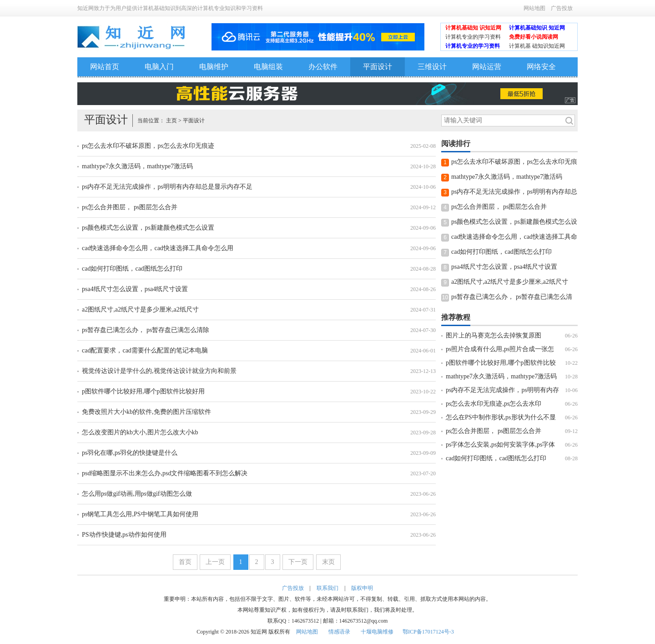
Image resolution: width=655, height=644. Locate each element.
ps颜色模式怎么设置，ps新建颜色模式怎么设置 (148, 228)
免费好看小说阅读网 (534, 37)
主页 (171, 121)
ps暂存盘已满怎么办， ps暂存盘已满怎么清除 (146, 330)
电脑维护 (214, 67)
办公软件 (323, 67)
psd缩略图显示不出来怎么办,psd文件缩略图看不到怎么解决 (165, 473)
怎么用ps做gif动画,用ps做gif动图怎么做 (137, 494)
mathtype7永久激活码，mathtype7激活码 (137, 166)
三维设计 (432, 67)
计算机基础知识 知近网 (537, 28)
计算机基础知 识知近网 (473, 28)
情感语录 (339, 632)
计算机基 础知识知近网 (537, 46)
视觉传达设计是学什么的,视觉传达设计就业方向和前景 (159, 371)
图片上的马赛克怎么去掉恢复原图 (494, 335)
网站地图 (534, 8)
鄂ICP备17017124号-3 (428, 632)
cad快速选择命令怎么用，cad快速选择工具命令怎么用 (158, 248)
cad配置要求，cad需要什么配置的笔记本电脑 (145, 350)
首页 (185, 562)
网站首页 (105, 67)
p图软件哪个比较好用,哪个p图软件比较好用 (143, 391)
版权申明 (362, 588)
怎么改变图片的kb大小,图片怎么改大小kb (140, 432)
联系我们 (327, 588)
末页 (328, 562)
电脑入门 (159, 67)
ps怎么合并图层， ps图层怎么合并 (130, 207)
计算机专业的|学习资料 (473, 37)
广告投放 (562, 8)
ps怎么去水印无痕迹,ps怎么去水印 (494, 404)
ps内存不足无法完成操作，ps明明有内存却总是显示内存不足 (167, 187)
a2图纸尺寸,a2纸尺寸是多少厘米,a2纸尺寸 (140, 309)
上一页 (215, 562)
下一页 (298, 562)
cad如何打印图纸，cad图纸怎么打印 (132, 269)
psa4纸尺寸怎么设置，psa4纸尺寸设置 (135, 289)
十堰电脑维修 (377, 632)
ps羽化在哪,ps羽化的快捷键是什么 (130, 453)
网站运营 (487, 67)
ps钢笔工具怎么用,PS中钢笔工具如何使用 (140, 514)
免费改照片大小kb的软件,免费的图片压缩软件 (146, 412)
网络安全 (541, 67)
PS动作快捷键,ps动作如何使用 (124, 535)
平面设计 (378, 67)
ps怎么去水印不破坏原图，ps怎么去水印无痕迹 (148, 146)
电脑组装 (268, 67)
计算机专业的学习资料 (473, 46)
